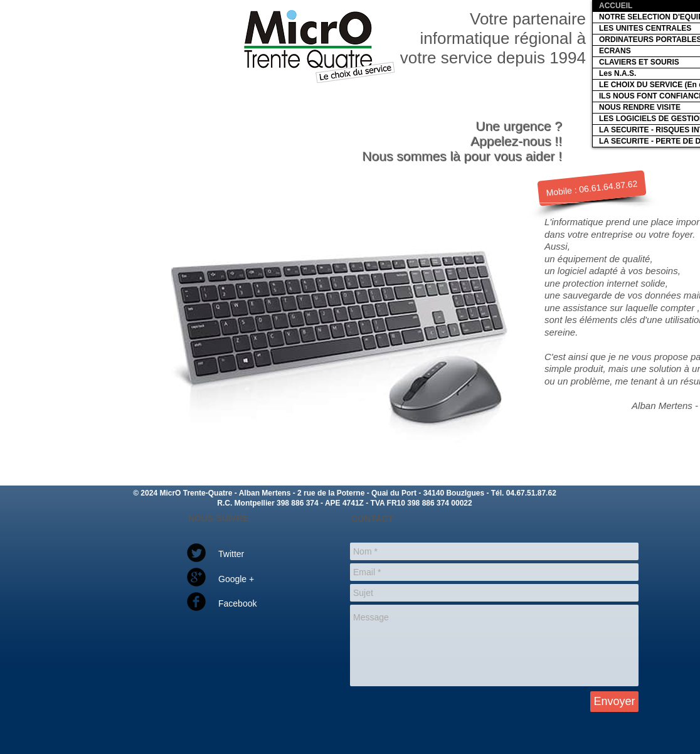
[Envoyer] (614, 702)
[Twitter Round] (196, 553)
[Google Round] (196, 577)
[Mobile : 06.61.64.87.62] (591, 188)
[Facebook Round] (196, 602)
